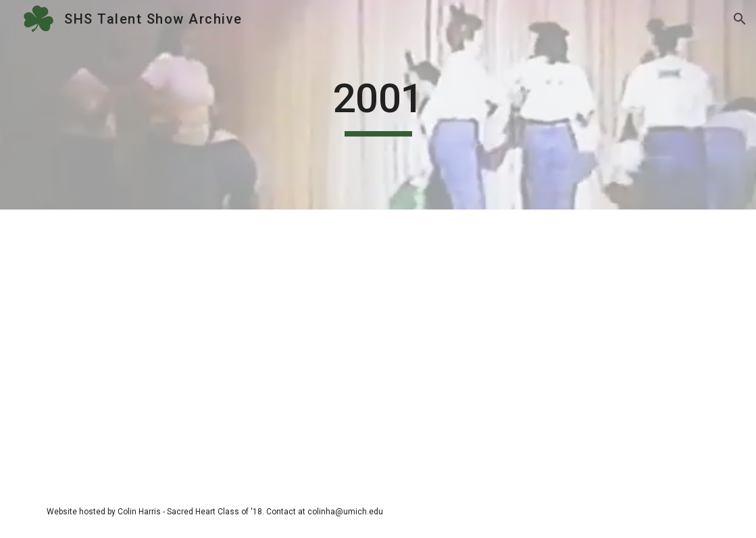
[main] (378, 105)
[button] (740, 19)
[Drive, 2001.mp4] (378, 347)
